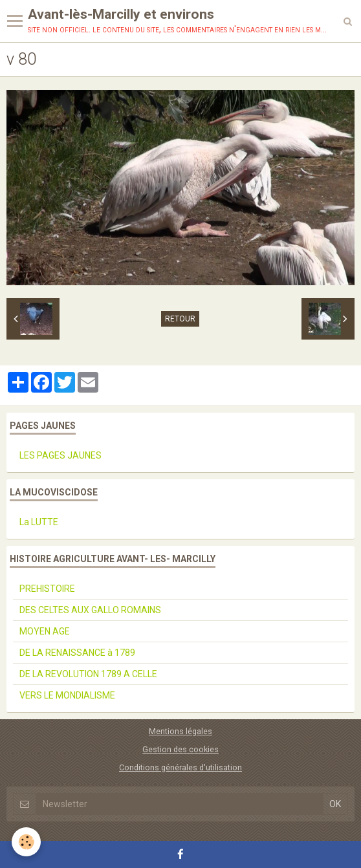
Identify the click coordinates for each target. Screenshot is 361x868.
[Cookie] (26, 842)
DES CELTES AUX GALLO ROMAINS (90, 610)
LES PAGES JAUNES (60, 455)
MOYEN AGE (45, 631)
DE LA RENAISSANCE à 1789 (77, 653)
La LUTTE (39, 522)
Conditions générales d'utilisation (181, 767)
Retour (180, 319)
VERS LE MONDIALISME (67, 695)
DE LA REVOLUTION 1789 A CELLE (88, 674)
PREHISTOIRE (47, 589)
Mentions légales (181, 731)
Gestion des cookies (181, 749)
